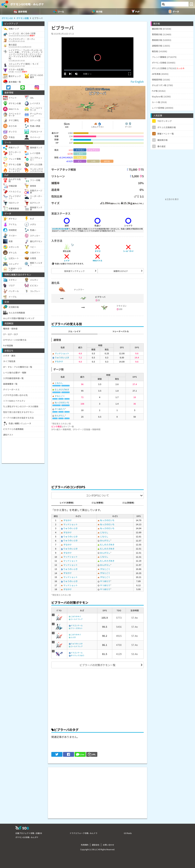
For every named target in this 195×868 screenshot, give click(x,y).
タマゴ (98, 251)
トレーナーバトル (121, 331)
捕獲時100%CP (121, 271)
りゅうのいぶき (62, 357)
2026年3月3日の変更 (60, 229)
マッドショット (62, 353)
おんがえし (60, 415)
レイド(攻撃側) (67, 503)
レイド (67, 260)
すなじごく (60, 396)
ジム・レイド (74, 331)
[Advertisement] (97, 457)
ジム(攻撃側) (97, 503)
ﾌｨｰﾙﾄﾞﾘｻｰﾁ (128, 251)
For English (137, 82)
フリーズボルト (77, 628)
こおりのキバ (76, 616)
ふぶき (73, 637)
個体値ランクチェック (74, 271)
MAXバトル (97, 260)
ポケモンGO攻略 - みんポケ (27, 4)
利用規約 (85, 845)
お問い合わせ (108, 845)
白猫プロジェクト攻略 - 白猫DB (29, 833)
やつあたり (60, 409)
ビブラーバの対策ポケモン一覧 (97, 665)
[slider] (97, 70)
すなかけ (59, 361)
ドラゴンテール (77, 625)
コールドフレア (77, 619)
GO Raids (128, 833)
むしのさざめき (62, 389)
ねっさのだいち (62, 402)
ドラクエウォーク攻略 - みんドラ (83, 833)
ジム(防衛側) (128, 503)
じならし (59, 383)
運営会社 (96, 845)
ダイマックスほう (77, 655)
